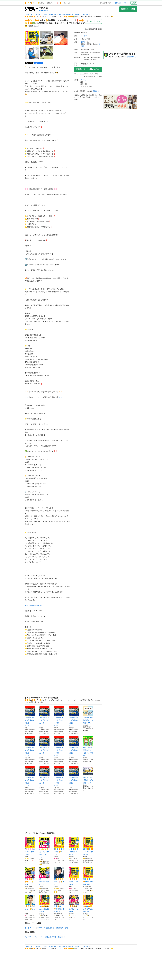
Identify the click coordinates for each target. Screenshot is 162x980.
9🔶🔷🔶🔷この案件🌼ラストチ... (59, 846)
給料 (66, 928)
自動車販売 (59, 928)
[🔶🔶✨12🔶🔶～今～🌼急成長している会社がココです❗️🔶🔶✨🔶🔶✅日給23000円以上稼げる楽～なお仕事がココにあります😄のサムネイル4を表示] (32, 53)
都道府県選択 (43, 10)
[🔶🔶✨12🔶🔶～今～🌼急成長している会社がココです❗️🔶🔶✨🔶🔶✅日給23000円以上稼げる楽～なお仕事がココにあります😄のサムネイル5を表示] (46, 53)
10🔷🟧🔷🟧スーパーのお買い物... (88, 846)
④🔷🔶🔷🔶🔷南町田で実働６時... (88, 876)
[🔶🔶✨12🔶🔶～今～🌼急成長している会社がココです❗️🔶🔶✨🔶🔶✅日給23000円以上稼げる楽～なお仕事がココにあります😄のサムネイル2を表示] (46, 38)
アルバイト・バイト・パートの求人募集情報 (40, 937)
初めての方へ (118, 3)
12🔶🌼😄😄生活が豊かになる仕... (44, 904)
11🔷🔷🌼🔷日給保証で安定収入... (74, 846)
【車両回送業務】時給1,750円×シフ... (88, 715)
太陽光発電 (50, 928)
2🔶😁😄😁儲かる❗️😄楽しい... (30, 904)
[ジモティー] (31, 9)
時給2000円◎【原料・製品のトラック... (88, 775)
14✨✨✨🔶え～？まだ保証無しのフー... (44, 848)
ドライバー (53, 15)
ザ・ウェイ (84, 80)
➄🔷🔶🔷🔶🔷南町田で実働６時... (59, 904)
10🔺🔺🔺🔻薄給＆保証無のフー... (44, 876)
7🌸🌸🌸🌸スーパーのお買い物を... (30, 846)
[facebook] (39, 63)
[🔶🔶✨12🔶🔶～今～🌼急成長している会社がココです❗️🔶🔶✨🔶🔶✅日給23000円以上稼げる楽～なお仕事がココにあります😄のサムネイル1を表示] (32, 38)
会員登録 (134, 3)
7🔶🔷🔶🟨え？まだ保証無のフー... (88, 904)
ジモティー (28, 15)
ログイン (126, 3)
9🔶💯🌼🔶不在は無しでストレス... (74, 876)
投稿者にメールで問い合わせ (88, 69)
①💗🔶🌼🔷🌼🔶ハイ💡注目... (30, 876)
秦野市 (83, 42)
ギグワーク (41, 928)
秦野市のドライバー (82, 15)
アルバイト (38, 15)
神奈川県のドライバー (66, 15)
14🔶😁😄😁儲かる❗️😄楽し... (59, 876)
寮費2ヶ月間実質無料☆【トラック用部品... (88, 746)
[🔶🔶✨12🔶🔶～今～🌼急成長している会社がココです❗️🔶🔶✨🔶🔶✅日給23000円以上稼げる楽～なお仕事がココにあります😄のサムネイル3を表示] (61, 38)
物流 (45, 15)
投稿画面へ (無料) (128, 9)
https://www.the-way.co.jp (34, 605)
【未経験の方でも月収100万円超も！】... (30, 716)
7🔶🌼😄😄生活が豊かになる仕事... (74, 904)
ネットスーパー (30, 928)
